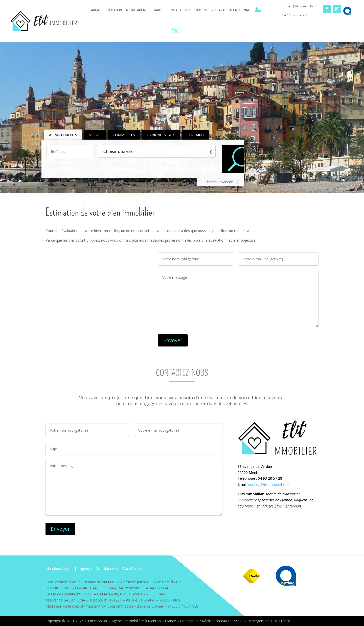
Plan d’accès (132, 569)
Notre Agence (138, 10)
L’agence (85, 569)
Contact (174, 10)
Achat (96, 10)
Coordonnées (107, 569)
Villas (95, 135)
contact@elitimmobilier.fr (269, 484)
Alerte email (240, 10)
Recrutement (196, 10)
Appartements (63, 135)
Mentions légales (59, 569)
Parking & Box (161, 135)
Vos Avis (218, 10)
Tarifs (158, 10)
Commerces (124, 135)
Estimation (113, 10)
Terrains (195, 135)
